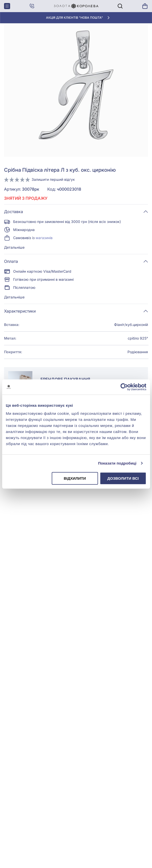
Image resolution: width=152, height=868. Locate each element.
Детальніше (14, 247)
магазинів (44, 238)
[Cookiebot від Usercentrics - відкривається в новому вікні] (124, 387)
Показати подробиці (117, 463)
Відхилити (75, 478)
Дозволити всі (123, 478)
